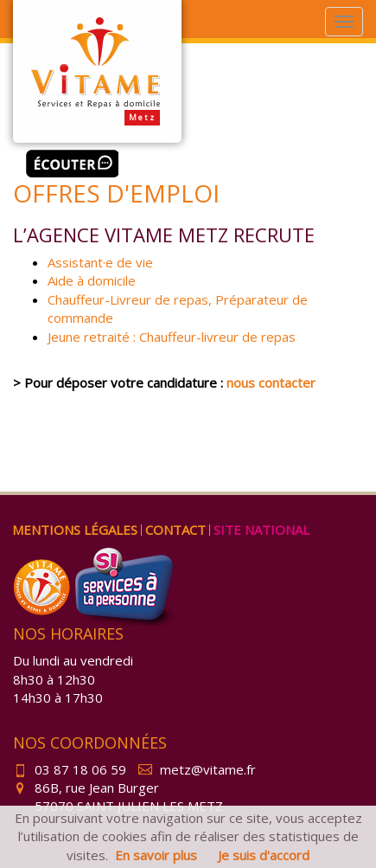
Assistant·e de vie (100, 262)
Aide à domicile (92, 280)
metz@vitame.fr (197, 769)
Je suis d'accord (264, 855)
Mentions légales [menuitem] (75, 530)
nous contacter (271, 383)
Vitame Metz (97, 71)
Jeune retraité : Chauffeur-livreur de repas (172, 337)
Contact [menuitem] (175, 530)
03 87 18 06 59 (70, 769)
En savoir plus (156, 855)
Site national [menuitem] (261, 530)
